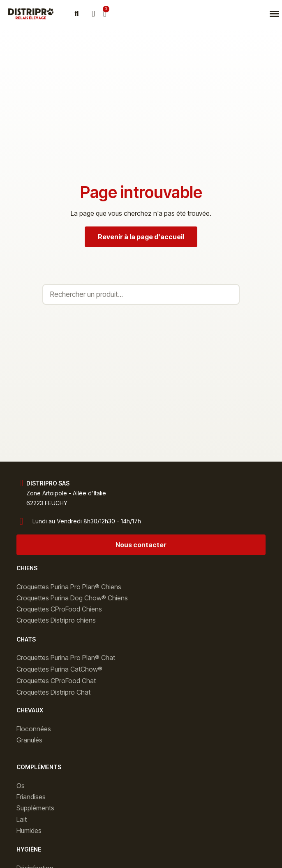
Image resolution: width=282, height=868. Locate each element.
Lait (22, 819)
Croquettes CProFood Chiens (59, 609)
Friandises (31, 797)
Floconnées (34, 729)
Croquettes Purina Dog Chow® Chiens (72, 598)
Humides (29, 831)
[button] (77, 14)
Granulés (29, 740)
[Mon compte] (93, 14)
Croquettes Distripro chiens (56, 620)
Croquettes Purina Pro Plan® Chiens (69, 587)
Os (21, 786)
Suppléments (35, 808)
